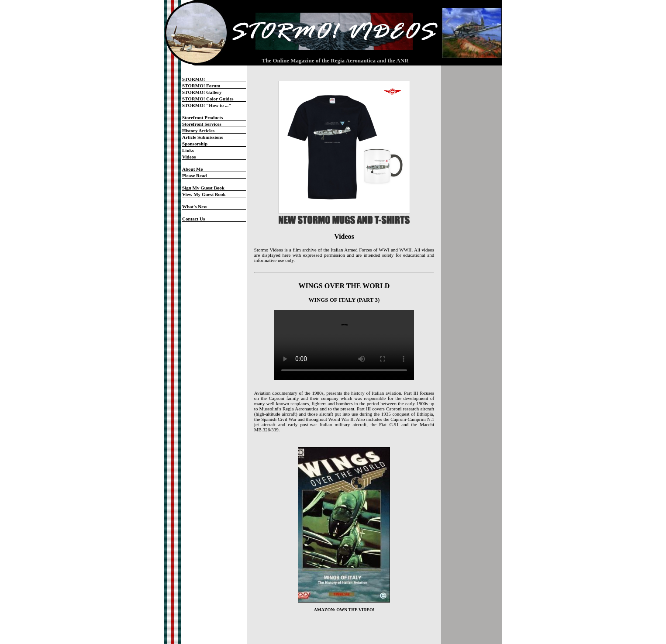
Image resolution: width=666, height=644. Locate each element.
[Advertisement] (472, 211)
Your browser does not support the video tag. (344, 345)
